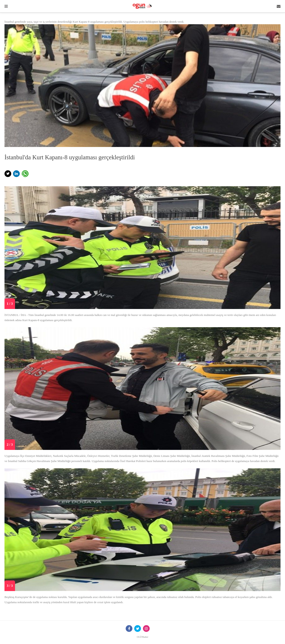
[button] (8, 174)
